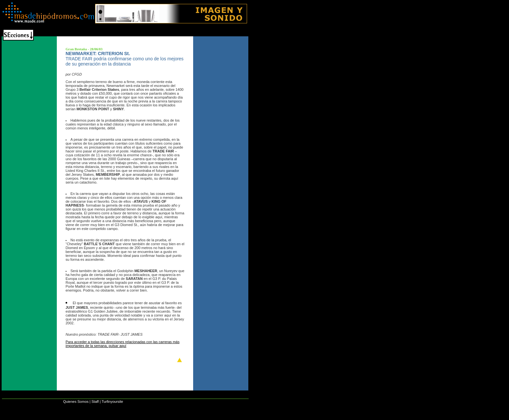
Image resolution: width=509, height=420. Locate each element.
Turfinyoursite (112, 402)
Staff (95, 402)
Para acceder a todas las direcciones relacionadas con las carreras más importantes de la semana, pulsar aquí (123, 344)
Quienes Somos (76, 402)
